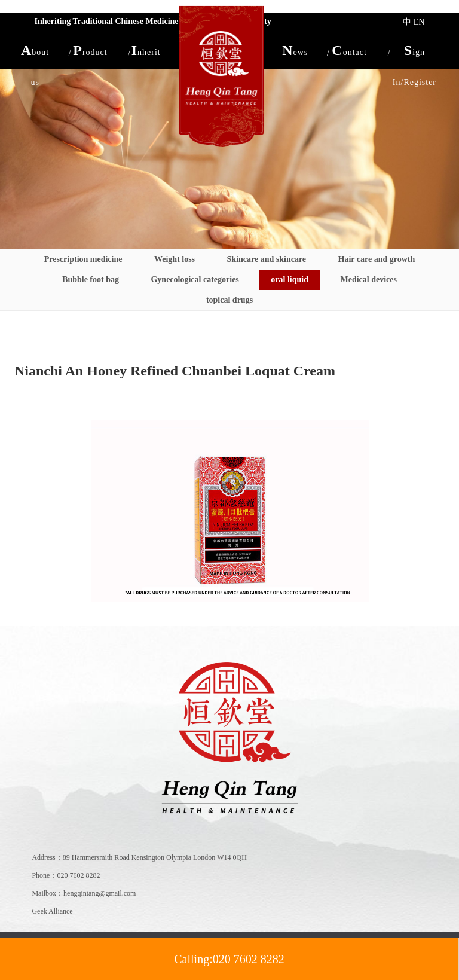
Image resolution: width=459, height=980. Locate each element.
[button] (35, 50)
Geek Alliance (52, 911)
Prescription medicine (83, 259)
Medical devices (368, 280)
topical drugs (229, 300)
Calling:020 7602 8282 (229, 959)
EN (419, 22)
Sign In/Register (414, 54)
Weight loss (175, 259)
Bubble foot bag (91, 280)
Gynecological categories (195, 280)
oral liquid (290, 280)
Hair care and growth (377, 259)
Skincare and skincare (267, 259)
